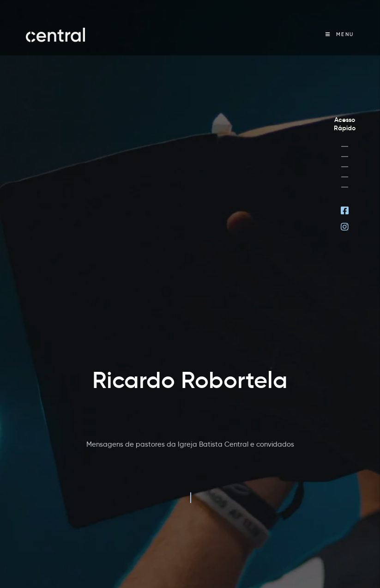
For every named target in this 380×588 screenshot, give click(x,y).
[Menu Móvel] (340, 34)
